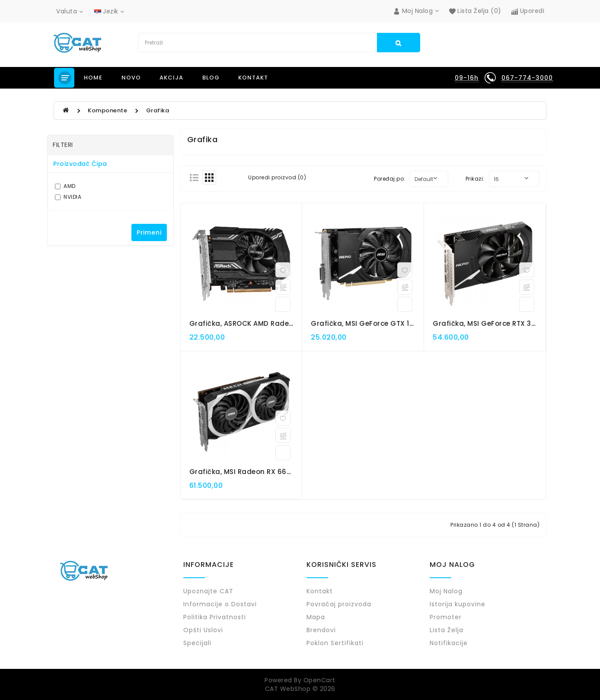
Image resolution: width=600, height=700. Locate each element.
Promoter (446, 617)
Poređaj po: (390, 179)
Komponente (107, 110)
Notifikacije (449, 643)
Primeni (149, 232)
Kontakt (253, 78)
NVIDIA (68, 197)
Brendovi (321, 630)
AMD (65, 186)
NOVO (131, 78)
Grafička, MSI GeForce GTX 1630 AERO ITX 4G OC (396, 323)
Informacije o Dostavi (220, 604)
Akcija (171, 78)
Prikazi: (475, 179)
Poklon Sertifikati (335, 643)
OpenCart (319, 680)
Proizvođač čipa (80, 164)
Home (93, 78)
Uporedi (528, 11)
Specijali (197, 643)
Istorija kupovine (458, 604)
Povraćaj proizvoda (339, 604)
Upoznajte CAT (208, 591)
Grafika (158, 110)
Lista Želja (447, 630)
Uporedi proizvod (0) (277, 177)
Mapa (316, 617)
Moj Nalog (446, 591)
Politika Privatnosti (215, 617)
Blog (211, 78)
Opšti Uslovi (203, 630)
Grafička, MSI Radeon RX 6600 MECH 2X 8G (265, 472)
